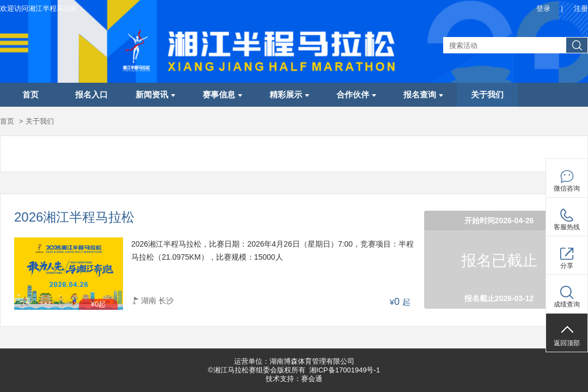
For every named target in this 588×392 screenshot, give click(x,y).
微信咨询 (567, 188)
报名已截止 (499, 261)
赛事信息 (222, 95)
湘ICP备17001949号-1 (345, 370)
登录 (543, 8)
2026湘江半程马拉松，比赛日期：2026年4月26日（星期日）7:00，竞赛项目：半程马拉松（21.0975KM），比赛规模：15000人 (272, 250)
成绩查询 (567, 304)
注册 (581, 8)
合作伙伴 (356, 95)
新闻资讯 (155, 95)
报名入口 (91, 95)
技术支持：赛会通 (294, 379)
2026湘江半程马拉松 (74, 218)
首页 (30, 95)
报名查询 (423, 95)
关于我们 (487, 95)
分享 (567, 266)
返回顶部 (567, 343)
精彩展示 (289, 95)
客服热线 (567, 227)
